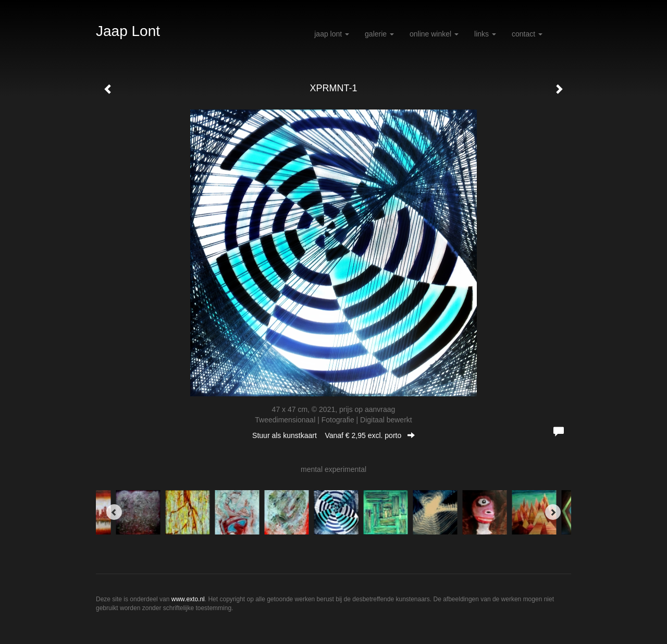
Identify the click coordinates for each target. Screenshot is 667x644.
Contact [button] (527, 34)
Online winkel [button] (434, 34)
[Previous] (114, 512)
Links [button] (485, 34)
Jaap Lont (128, 31)
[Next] (553, 512)
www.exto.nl (188, 599)
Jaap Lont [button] (332, 34)
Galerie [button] (379, 34)
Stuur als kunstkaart (333, 435)
